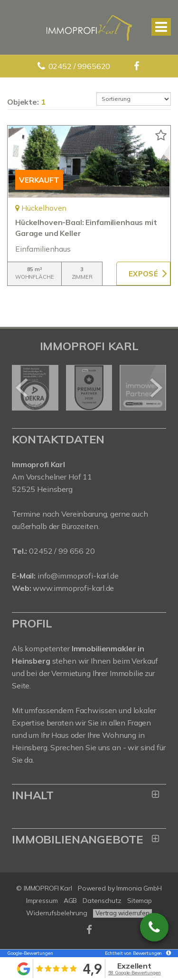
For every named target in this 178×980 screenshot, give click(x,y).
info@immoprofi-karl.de (78, 576)
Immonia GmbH (139, 888)
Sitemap (140, 901)
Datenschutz (102, 901)
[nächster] (155, 388)
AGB (70, 901)
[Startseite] (89, 27)
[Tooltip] (167, 953)
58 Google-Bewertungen (135, 973)
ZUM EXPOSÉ (143, 274)
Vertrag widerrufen (122, 913)
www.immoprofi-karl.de (73, 588)
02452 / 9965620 (80, 66)
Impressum (42, 901)
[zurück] (23, 388)
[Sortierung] (134, 99)
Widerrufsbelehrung (57, 913)
